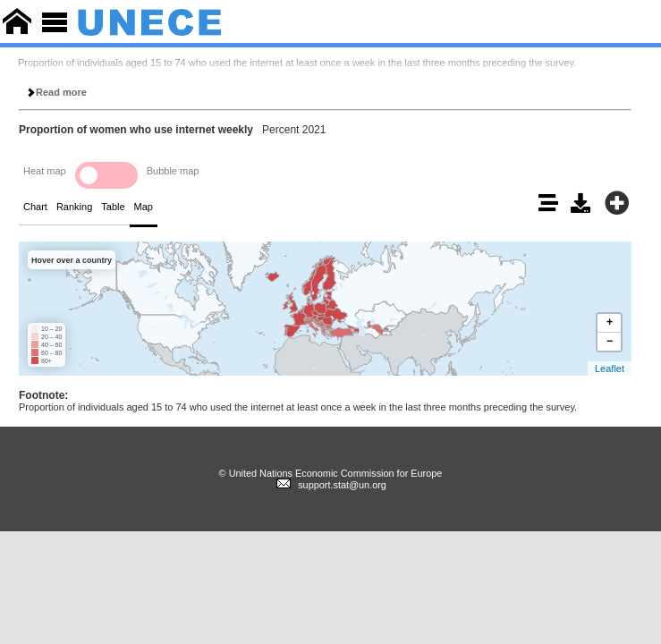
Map (144, 207)
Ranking (74, 207)
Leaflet (610, 369)
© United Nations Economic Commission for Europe (331, 473)
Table (113, 207)
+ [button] (610, 322)
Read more (56, 92)
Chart (35, 207)
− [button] (610, 341)
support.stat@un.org (330, 485)
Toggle (106, 175)
